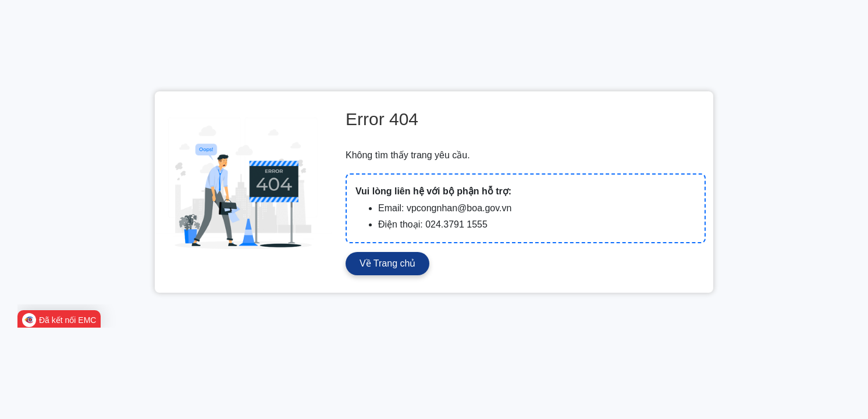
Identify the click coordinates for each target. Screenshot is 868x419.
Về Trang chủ (387, 263)
